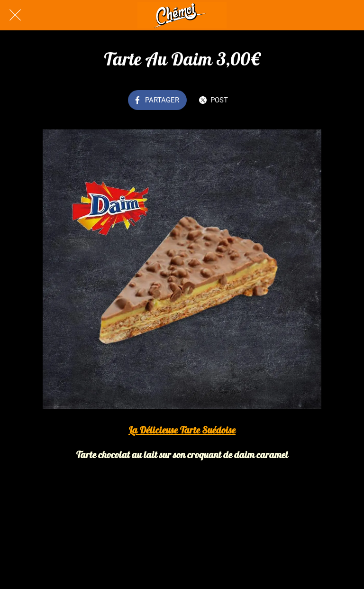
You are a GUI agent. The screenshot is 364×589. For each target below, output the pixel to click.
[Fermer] (15, 15)
